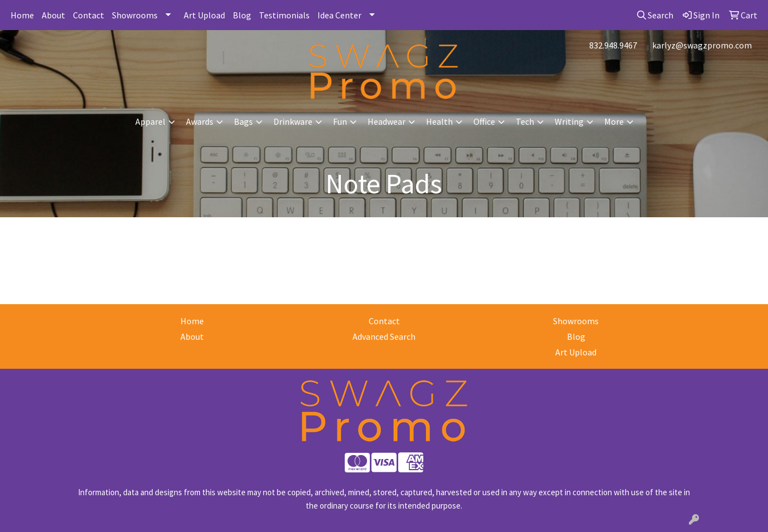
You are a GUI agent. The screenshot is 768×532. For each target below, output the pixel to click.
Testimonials (284, 15)
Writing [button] (569, 121)
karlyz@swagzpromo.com (702, 45)
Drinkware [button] (293, 121)
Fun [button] (340, 121)
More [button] (614, 121)
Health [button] (439, 121)
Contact (89, 15)
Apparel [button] (150, 121)
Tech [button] (525, 121)
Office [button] (484, 121)
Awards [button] (200, 121)
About (53, 15)
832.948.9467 (613, 45)
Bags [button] (243, 121)
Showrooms (135, 15)
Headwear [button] (387, 121)
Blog (242, 15)
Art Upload (204, 15)
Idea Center (339, 15)
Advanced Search (384, 336)
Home (22, 15)
